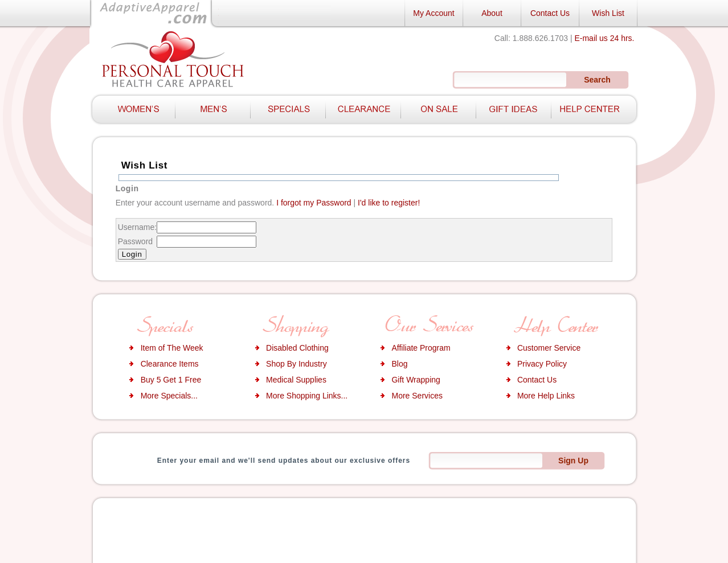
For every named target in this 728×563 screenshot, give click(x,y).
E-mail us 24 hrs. (604, 38)
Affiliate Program (421, 348)
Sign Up (573, 461)
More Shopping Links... (307, 396)
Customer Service (549, 348)
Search (597, 80)
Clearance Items (170, 364)
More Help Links (546, 396)
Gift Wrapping (416, 380)
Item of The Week (172, 348)
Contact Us (550, 13)
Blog (399, 364)
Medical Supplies (296, 380)
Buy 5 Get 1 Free (171, 380)
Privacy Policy (542, 364)
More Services (417, 396)
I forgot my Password (314, 203)
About (492, 13)
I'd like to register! (389, 203)
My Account (433, 13)
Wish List (608, 13)
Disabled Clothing (297, 348)
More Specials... (169, 396)
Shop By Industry (296, 364)
